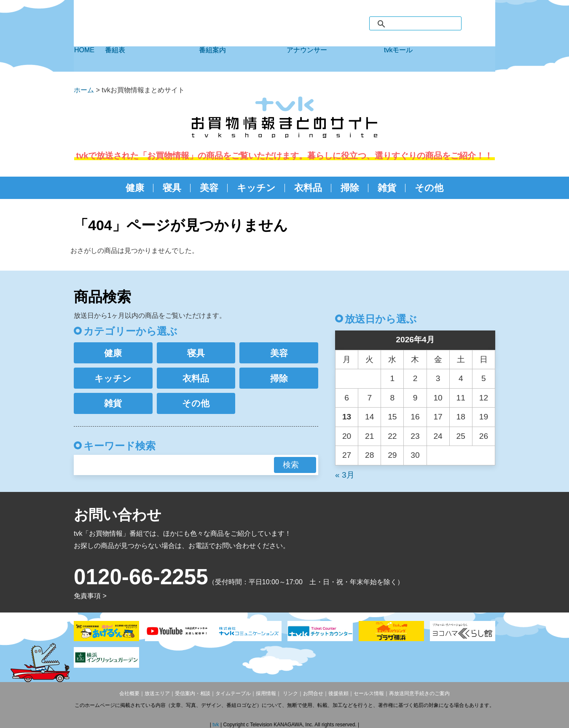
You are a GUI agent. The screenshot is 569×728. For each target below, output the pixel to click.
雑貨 (387, 188)
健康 (135, 188)
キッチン (256, 188)
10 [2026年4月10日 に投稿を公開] (438, 398)
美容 (209, 188)
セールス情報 (369, 693)
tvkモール (439, 59)
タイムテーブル (233, 693)
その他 (429, 188)
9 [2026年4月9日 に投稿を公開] (415, 398)
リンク (289, 693)
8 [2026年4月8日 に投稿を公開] (393, 398)
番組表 (152, 59)
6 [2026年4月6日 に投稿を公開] (347, 398)
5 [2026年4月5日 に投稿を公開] (484, 378)
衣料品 (308, 188)
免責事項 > (90, 596)
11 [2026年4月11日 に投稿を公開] (461, 398)
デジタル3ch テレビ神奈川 (131, 27)
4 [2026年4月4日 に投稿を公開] (461, 378)
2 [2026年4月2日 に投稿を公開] (415, 378)
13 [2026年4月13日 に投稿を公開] (347, 417)
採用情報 (266, 693)
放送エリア (157, 693)
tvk (216, 725)
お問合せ (313, 693)
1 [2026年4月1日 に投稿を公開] (393, 378)
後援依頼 (338, 693)
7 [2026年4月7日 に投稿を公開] (369, 398)
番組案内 (243, 59)
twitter (487, 23)
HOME (89, 59)
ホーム (84, 90)
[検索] (424, 24)
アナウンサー (335, 59)
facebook (471, 23)
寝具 (172, 188)
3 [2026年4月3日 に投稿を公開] (438, 378)
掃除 (350, 188)
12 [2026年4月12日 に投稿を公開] (484, 398)
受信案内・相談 (193, 693)
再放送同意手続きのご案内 (419, 693)
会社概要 (129, 693)
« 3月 (345, 475)
